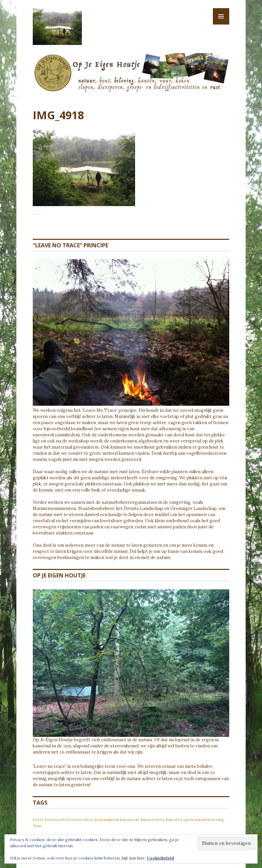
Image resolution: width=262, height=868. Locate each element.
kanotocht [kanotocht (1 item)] (130, 820)
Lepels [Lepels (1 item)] (187, 820)
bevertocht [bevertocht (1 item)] (55, 820)
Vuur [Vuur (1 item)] (37, 826)
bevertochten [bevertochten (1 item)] (80, 820)
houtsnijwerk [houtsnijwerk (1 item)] (107, 820)
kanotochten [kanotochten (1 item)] (153, 820)
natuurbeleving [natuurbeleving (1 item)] (209, 820)
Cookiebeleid (160, 858)
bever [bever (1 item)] (38, 820)
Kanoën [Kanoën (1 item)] (173, 820)
